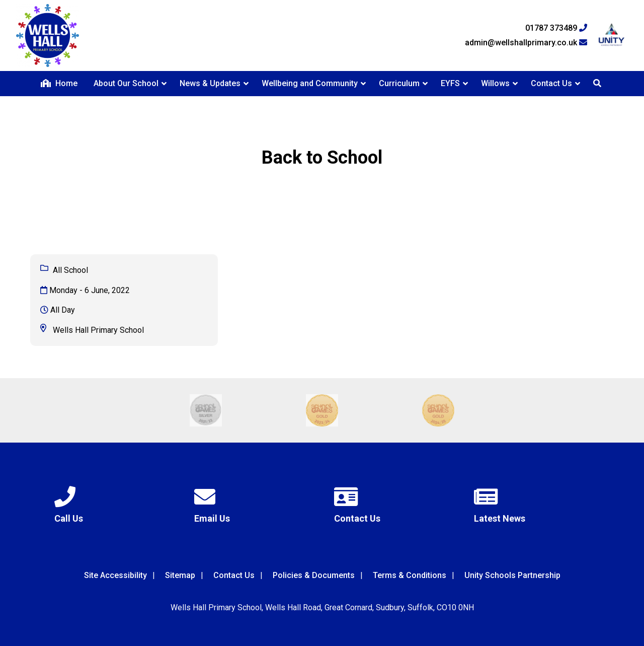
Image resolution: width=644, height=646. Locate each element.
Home (59, 83)
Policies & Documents (314, 575)
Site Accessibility (115, 575)
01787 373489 (556, 28)
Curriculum (399, 83)
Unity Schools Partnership (512, 575)
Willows (495, 83)
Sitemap (180, 575)
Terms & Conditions (410, 575)
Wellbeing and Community (310, 83)
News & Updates (210, 83)
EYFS (450, 83)
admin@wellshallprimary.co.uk (526, 43)
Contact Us (551, 83)
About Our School (126, 83)
